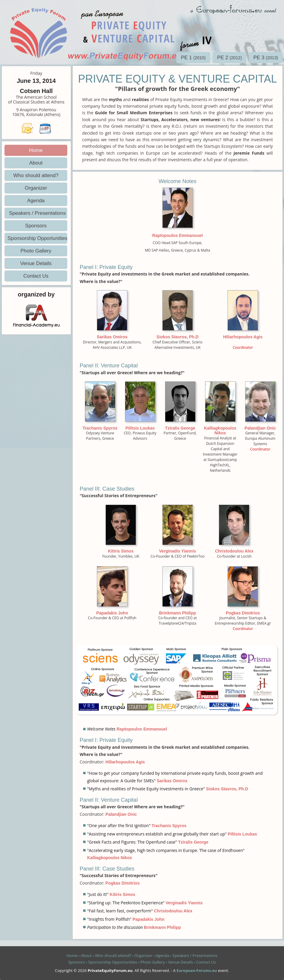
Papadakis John (112, 613)
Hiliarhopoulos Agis (243, 337)
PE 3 (266, 58)
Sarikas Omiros (112, 337)
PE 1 (193, 58)
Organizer (36, 188)
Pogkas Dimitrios (243, 613)
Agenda (36, 201)
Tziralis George (180, 428)
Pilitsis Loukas (140, 428)
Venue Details (36, 263)
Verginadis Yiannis (178, 551)
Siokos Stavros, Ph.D (177, 337)
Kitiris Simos (121, 551)
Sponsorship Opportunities (37, 238)
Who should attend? (36, 175)
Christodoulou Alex (234, 551)
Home (36, 150)
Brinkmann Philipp (178, 613)
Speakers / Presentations (37, 213)
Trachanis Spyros (100, 428)
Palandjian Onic (260, 428)
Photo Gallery (36, 251)
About (36, 163)
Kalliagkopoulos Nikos (220, 431)
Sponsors (36, 226)
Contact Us (36, 276)
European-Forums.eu (197, 970)
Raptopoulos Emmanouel (177, 235)
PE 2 (229, 58)
